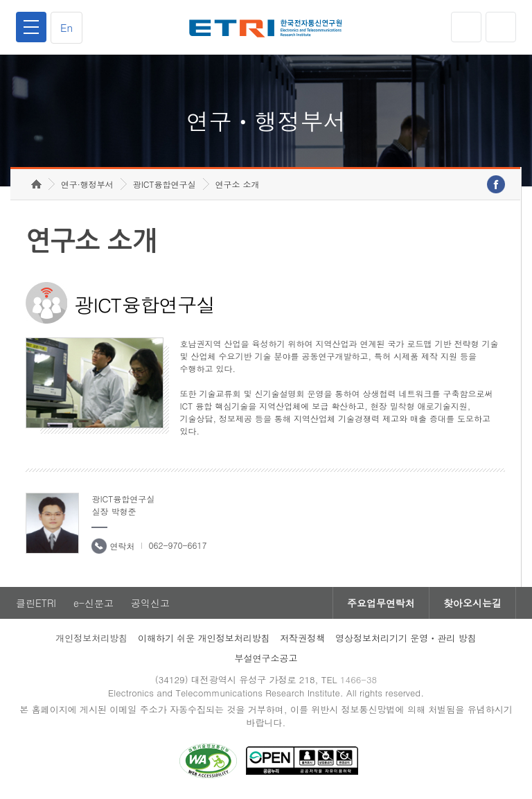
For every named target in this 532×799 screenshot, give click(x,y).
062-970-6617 (177, 545)
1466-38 (358, 679)
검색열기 (501, 27)
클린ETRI (36, 603)
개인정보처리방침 (91, 638)
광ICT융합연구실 (165, 184)
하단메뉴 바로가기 (0, 0)
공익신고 (150, 603)
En (66, 27)
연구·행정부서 (87, 184)
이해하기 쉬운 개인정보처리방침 (204, 638)
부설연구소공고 (266, 658)
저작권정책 (302, 638)
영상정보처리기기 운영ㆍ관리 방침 (406, 638)
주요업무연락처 (381, 603)
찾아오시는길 (472, 603)
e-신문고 (94, 603)
